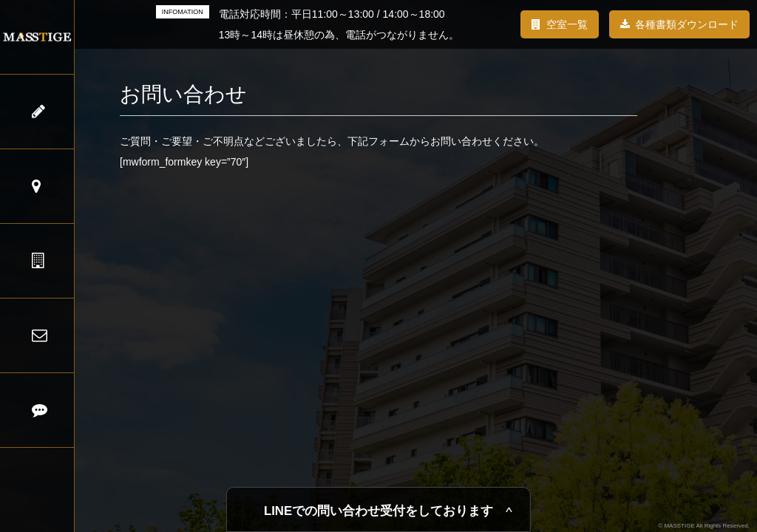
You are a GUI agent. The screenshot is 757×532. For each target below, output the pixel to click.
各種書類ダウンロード (687, 24)
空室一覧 (567, 24)
